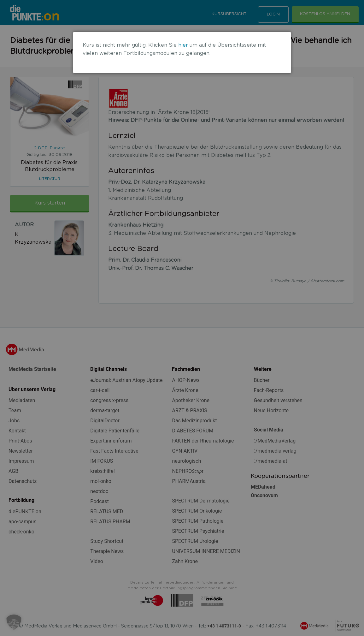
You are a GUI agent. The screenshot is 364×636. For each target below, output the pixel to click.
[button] (14, 622)
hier (183, 45)
